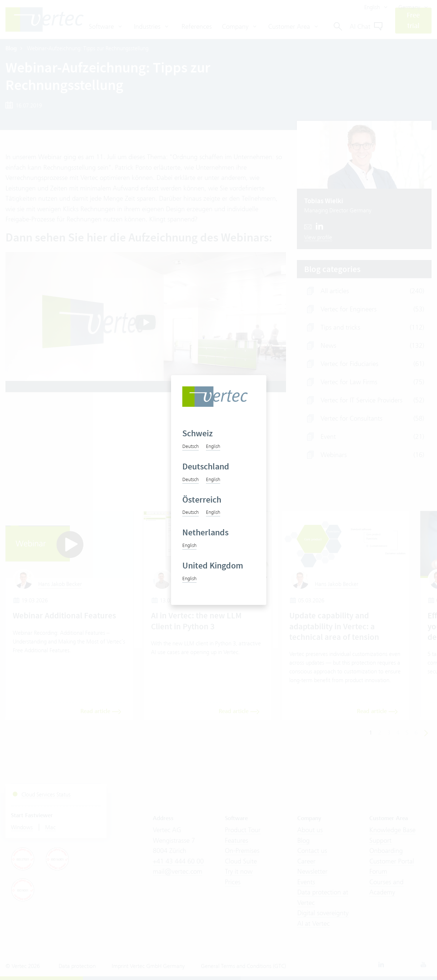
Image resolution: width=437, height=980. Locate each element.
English (213, 446)
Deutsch (190, 446)
